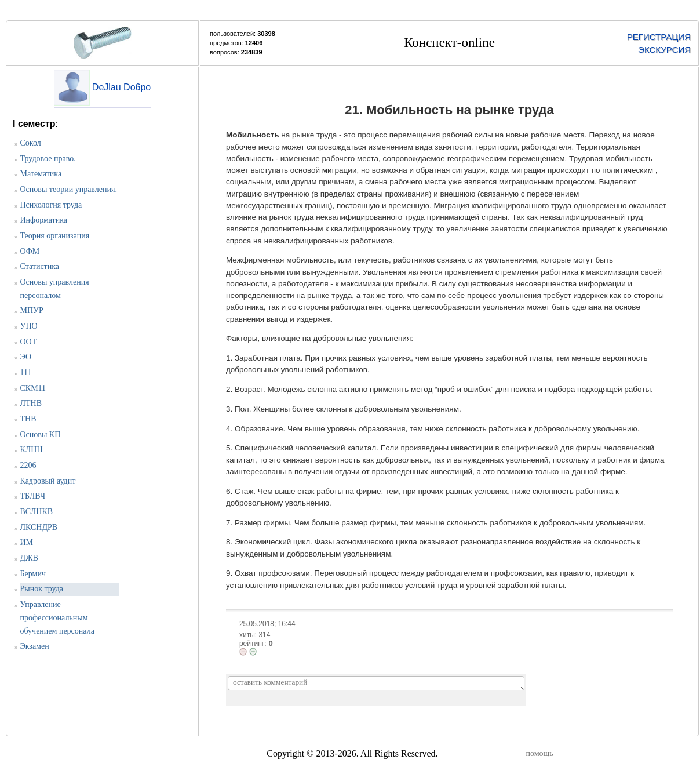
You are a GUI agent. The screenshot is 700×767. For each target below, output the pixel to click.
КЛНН (32, 450)
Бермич (33, 574)
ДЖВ (29, 558)
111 (26, 372)
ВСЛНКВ (37, 512)
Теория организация (55, 236)
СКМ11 (33, 388)
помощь (540, 753)
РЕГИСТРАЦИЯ (659, 37)
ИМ (27, 542)
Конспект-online (449, 43)
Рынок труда (42, 589)
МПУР (32, 310)
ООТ (29, 342)
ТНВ (28, 419)
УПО (29, 326)
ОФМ (30, 251)
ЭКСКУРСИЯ (664, 50)
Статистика (40, 266)
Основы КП (41, 435)
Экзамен (35, 646)
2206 (28, 465)
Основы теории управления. (69, 189)
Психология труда (51, 205)
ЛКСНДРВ (39, 527)
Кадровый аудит (48, 481)
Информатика (44, 220)
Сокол (31, 143)
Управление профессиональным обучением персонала (57, 617)
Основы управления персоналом (55, 289)
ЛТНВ (31, 403)
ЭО (26, 357)
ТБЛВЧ (33, 496)
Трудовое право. (48, 159)
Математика (41, 174)
